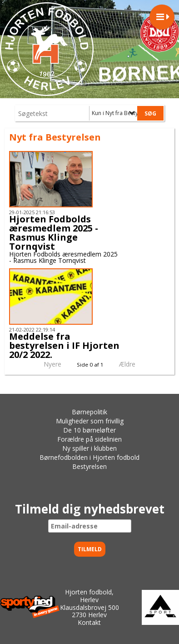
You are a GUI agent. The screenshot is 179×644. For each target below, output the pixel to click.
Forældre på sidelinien (89, 439)
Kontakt (89, 622)
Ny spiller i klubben (89, 448)
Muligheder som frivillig (90, 421)
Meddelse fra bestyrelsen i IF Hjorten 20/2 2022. (64, 345)
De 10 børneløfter (89, 430)
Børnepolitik (89, 412)
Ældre (134, 364)
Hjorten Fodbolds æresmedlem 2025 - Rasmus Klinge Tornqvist (54, 233)
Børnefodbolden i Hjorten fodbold (89, 457)
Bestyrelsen (89, 466)
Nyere (47, 364)
